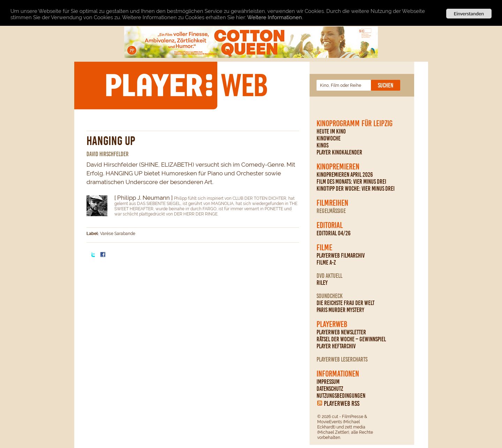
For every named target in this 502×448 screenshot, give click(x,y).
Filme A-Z (326, 263)
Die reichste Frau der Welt (345, 303)
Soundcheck (330, 296)
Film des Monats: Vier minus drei (351, 182)
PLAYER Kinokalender (339, 152)
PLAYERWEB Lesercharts (342, 359)
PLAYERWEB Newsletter (341, 332)
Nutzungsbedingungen (341, 396)
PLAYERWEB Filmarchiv (341, 256)
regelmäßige (331, 211)
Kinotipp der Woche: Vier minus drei (356, 189)
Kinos (322, 145)
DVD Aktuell (329, 276)
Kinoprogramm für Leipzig (355, 123)
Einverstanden (469, 14)
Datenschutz (330, 389)
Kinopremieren (338, 167)
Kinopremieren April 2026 (345, 175)
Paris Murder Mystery (340, 310)
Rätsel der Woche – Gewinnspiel (351, 339)
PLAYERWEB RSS (342, 403)
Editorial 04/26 (334, 233)
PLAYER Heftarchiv (336, 346)
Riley (322, 283)
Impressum (328, 382)
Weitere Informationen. (275, 17)
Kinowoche (329, 138)
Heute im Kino (331, 131)
